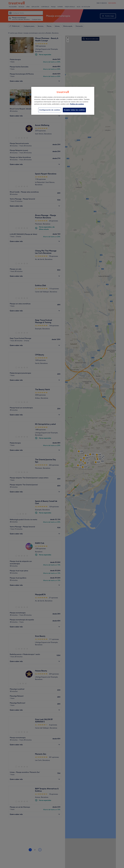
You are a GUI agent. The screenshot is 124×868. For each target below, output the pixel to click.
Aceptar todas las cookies (74, 110)
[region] (63, 101)
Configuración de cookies (50, 110)
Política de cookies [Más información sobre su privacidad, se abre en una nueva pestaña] (77, 104)
